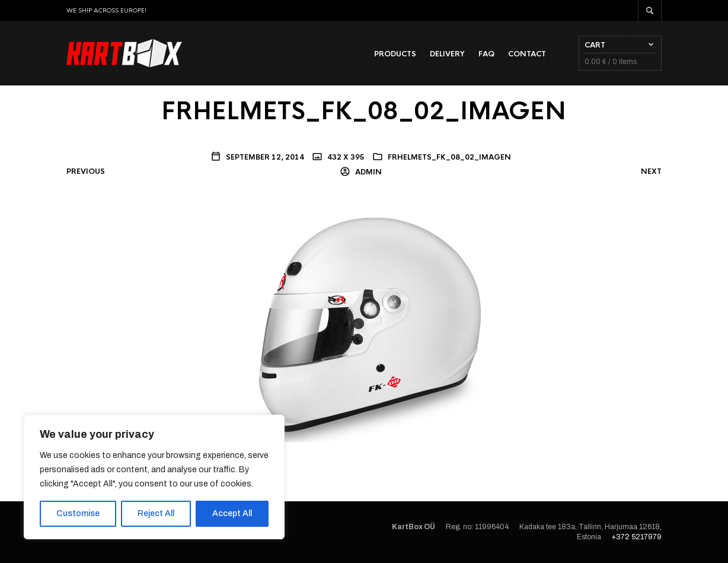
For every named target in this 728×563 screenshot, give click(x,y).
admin (368, 172)
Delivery (447, 54)
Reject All (156, 513)
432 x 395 (345, 157)
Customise (78, 513)
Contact (527, 54)
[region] (154, 477)
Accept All (232, 513)
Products (395, 54)
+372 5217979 (637, 537)
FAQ (486, 54)
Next (651, 171)
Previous (86, 171)
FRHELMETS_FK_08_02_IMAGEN (449, 157)
